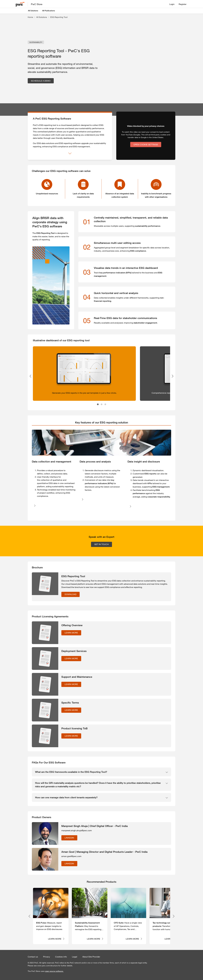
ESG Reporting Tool (59, 17)
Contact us (33, 957)
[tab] (102, 423)
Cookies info (61, 957)
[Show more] (70, 153)
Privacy (47, 957)
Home (30, 17)
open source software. (54, 971)
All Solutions (33, 11)
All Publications (49, 11)
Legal (75, 957)
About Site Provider (91, 957)
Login (172, 4)
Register (183, 4)
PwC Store (37, 4)
